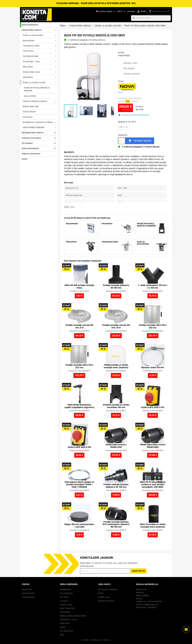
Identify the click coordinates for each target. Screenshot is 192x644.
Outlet (25, 159)
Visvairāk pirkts (28, 597)
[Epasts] (105, 571)
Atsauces (64, 601)
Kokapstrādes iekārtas (32, 30)
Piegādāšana (65, 589)
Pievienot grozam (140, 141)
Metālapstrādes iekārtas (33, 133)
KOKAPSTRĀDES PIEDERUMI (34, 127)
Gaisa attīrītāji (30, 96)
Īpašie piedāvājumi (30, 25)
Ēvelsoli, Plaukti (29, 112)
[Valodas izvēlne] (106, 11)
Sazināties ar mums (69, 620)
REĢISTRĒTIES (139, 571)
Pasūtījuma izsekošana (108, 589)
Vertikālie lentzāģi (30, 56)
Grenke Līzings (66, 605)
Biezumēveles (29, 41)
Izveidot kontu (104, 597)
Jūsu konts (104, 584)
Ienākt (101, 593)
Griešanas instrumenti (31, 138)
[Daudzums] (122, 141)
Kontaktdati (65, 612)
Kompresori (28, 117)
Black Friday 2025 (67, 608)
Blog (62, 635)
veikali (63, 627)
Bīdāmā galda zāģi (31, 106)
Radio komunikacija (30, 148)
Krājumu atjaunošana (31, 154)
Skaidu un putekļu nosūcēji (34, 82)
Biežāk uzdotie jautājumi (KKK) (73, 616)
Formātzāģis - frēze (31, 61)
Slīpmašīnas (28, 67)
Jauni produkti (28, 593)
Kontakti (131, 11)
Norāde (121, 53)
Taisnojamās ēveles (31, 46)
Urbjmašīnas (28, 77)
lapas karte (65, 623)
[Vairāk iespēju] (186, 629)
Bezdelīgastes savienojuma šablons (38, 122)
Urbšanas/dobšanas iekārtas (35, 101)
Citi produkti (27, 143)
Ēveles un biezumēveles (33, 35)
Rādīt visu (69, 207)
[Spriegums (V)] (124, 127)
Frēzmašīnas (28, 51)
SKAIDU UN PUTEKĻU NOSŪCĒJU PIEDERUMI (37, 89)
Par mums (64, 597)
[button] (134, 115)
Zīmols (121, 81)
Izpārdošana (27, 589)
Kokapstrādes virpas (31, 72)
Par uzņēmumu (67, 593)
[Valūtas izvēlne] (122, 11)
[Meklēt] (151, 18)
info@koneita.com (151, 605)
